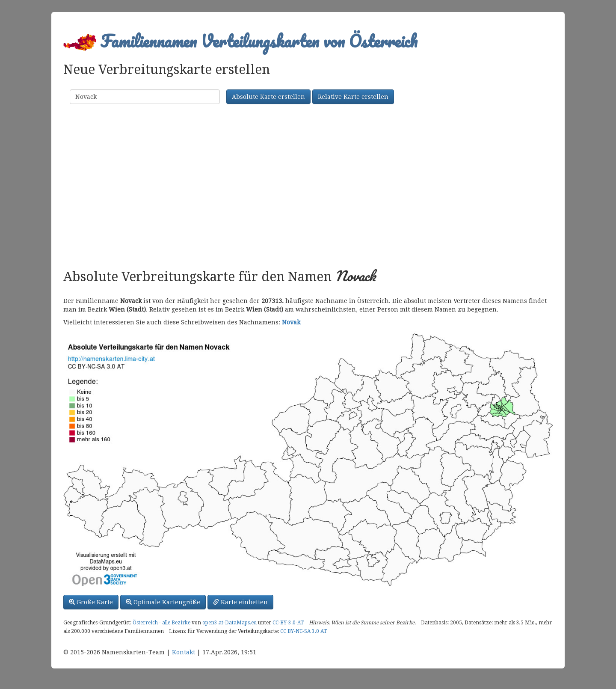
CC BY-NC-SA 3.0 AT (304, 631)
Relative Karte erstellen (353, 97)
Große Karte (91, 602)
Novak (291, 322)
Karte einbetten (240, 602)
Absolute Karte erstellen (268, 97)
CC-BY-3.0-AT (288, 623)
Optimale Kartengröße (163, 602)
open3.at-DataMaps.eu (230, 623)
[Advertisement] (308, 187)
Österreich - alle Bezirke (161, 623)
